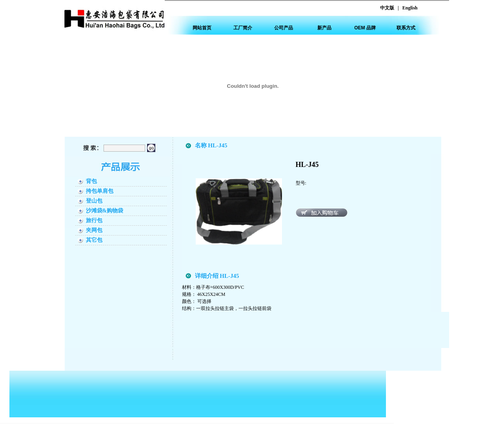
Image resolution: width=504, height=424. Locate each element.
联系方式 (406, 28)
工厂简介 (243, 28)
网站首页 (202, 28)
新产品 (324, 28)
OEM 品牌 (365, 28)
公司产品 (284, 28)
